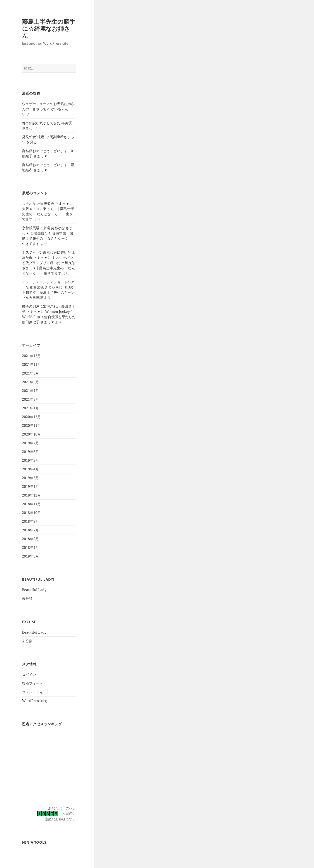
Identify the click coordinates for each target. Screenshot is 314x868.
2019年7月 (30, 443)
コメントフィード (36, 692)
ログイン (29, 675)
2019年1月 (30, 487)
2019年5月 (30, 460)
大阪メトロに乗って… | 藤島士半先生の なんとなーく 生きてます (48, 214)
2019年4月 (30, 469)
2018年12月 (31, 495)
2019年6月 (30, 452)
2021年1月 (30, 408)
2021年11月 (31, 364)
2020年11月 (31, 426)
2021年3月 (30, 399)
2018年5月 (30, 539)
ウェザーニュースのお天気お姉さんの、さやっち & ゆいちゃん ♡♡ (48, 109)
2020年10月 (31, 434)
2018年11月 (31, 504)
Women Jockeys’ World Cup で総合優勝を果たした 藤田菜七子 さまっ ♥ (49, 317)
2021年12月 (31, 356)
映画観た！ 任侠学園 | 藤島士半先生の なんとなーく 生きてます (49, 238)
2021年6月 (30, 373)
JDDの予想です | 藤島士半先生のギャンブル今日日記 (48, 292)
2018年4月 (30, 548)
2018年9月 (30, 521)
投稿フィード (32, 683)
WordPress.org (34, 701)
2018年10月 (31, 513)
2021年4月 (30, 391)
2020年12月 (31, 417)
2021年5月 (30, 382)
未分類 (27, 598)
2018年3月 (30, 556)
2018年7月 (30, 530)
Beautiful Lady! (35, 590)
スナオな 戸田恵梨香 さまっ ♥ (45, 203)
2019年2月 (30, 478)
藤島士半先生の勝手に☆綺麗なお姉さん (49, 28)
